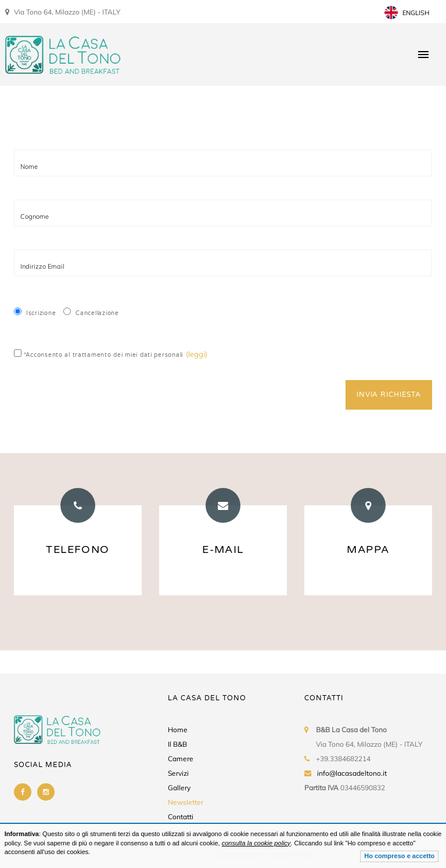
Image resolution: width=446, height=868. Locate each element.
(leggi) (197, 354)
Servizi (178, 773)
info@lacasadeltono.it (352, 773)
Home (178, 730)
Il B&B (177, 744)
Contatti (181, 817)
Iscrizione (35, 312)
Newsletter (186, 802)
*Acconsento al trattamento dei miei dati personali (98, 354)
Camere (181, 759)
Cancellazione (91, 312)
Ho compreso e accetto (399, 856)
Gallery (179, 788)
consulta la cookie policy (256, 843)
